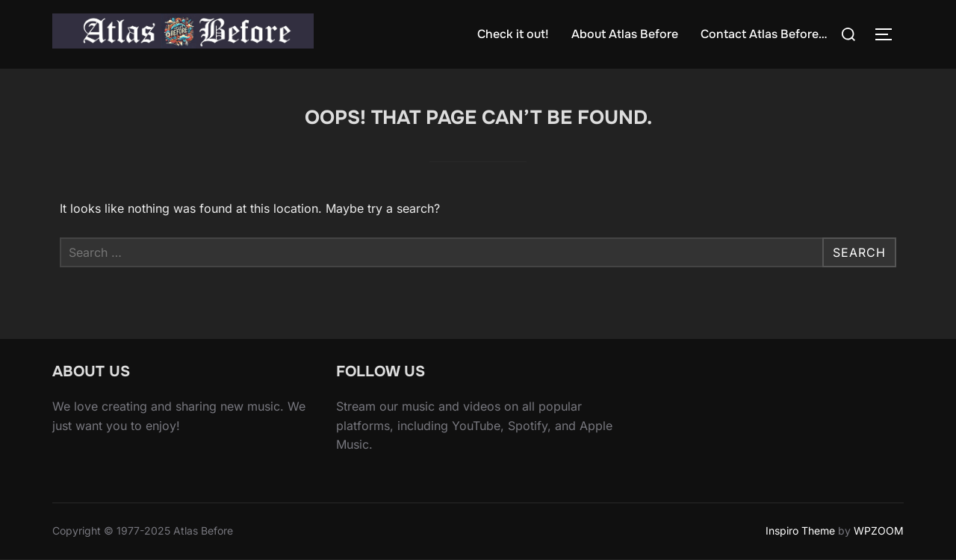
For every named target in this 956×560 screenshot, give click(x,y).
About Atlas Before (625, 34)
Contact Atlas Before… (764, 34)
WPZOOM (879, 531)
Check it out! (513, 34)
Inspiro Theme (800, 531)
